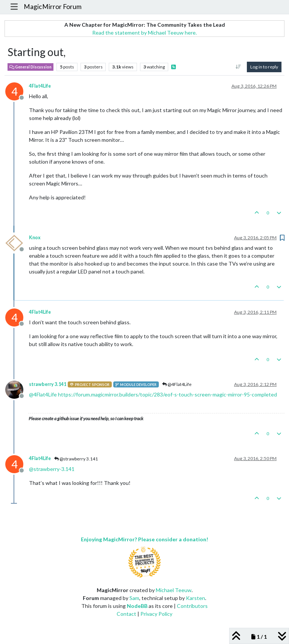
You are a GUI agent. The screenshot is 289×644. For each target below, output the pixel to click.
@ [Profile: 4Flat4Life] (43, 394)
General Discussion (30, 67)
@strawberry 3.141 (76, 459)
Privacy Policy (156, 614)
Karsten (195, 598)
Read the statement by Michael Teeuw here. (144, 33)
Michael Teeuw (174, 590)
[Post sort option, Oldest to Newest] (238, 67)
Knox (35, 238)
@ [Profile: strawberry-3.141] (52, 469)
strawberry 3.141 (48, 384)
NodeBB (137, 606)
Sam (134, 598)
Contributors (192, 606)
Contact (126, 614)
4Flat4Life (40, 86)
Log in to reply (264, 67)
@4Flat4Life (177, 384)
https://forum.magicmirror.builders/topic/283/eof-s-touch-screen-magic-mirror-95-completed (167, 394)
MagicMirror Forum (53, 7)
